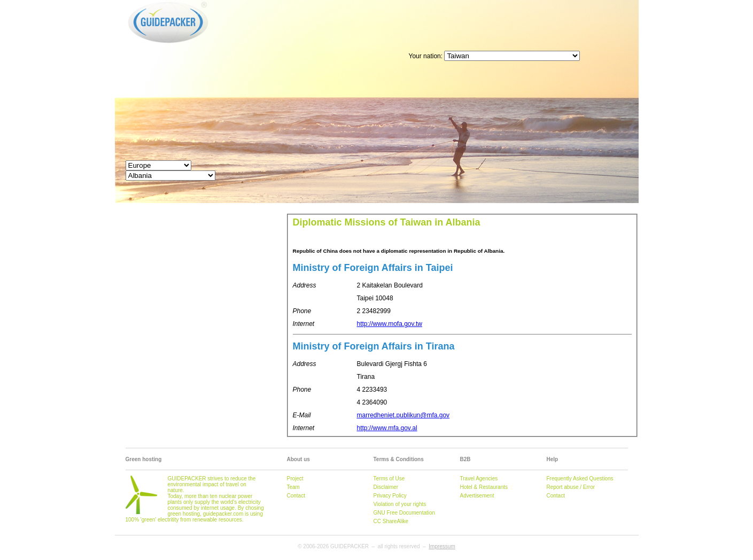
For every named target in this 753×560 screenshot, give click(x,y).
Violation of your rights (400, 504)
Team (293, 487)
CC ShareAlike (391, 521)
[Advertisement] (444, 24)
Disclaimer (386, 487)
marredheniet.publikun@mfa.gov (403, 415)
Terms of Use (389, 479)
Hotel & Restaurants (484, 487)
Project (295, 479)
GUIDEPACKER (137, 2)
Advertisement (477, 496)
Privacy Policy (390, 496)
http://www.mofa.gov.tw (390, 324)
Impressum (442, 546)
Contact (296, 496)
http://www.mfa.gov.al (387, 428)
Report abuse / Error (571, 487)
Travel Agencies (479, 479)
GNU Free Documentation (405, 513)
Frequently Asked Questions (580, 479)
